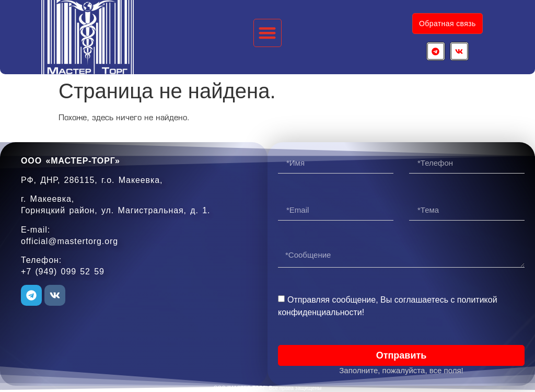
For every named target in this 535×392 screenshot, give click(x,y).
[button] (268, 33)
